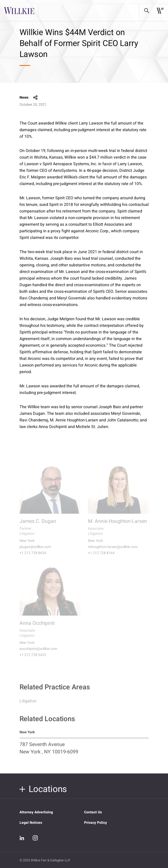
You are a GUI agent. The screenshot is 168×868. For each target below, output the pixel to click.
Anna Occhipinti (37, 627)
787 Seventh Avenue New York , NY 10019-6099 (49, 751)
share (35, 98)
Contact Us (93, 812)
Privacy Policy (96, 823)
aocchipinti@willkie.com (38, 652)
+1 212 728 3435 (33, 658)
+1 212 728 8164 (101, 556)
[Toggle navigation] (160, 11)
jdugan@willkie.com (35, 550)
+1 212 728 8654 (33, 556)
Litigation (28, 704)
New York (27, 544)
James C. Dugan (38, 525)
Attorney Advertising (36, 812)
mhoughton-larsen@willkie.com (113, 550)
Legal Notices (31, 823)
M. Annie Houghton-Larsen (117, 525)
